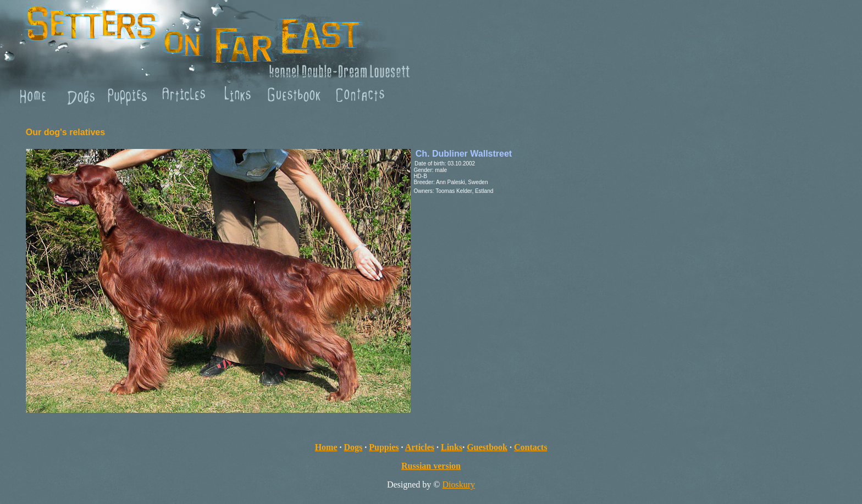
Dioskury (459, 484)
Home (326, 447)
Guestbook (487, 447)
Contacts (531, 447)
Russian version (431, 466)
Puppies (384, 447)
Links (452, 447)
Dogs (353, 447)
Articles (420, 447)
